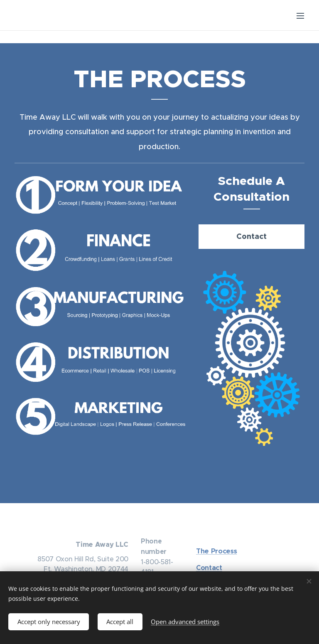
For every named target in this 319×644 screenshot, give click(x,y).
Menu (300, 16)
